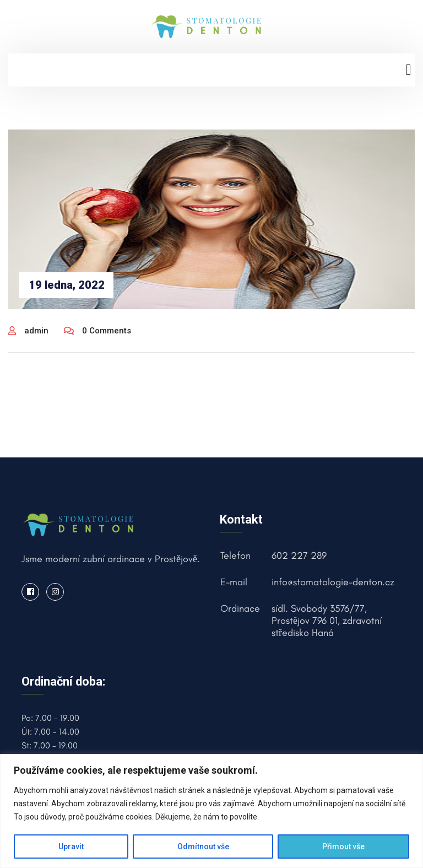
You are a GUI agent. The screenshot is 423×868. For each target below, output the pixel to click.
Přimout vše (343, 847)
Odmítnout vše (203, 847)
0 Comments (97, 331)
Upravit (71, 847)
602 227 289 (299, 556)
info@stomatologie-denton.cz (333, 582)
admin (28, 331)
